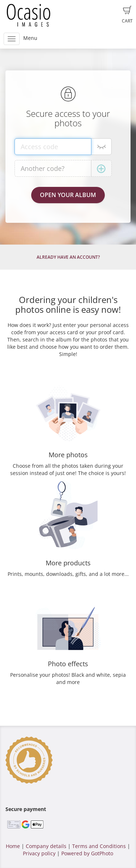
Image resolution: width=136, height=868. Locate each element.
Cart (127, 15)
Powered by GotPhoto (87, 853)
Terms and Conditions (99, 846)
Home (13, 846)
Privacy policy (39, 853)
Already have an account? (68, 257)
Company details (46, 846)
